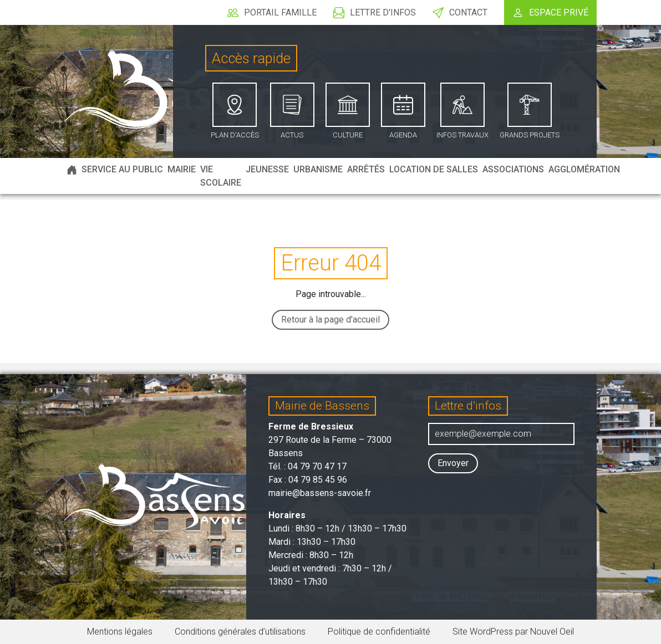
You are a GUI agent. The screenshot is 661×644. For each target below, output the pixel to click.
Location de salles (434, 169)
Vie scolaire (221, 176)
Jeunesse (267, 169)
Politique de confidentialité (379, 632)
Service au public (122, 169)
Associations (513, 169)
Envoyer (453, 463)
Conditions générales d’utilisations (240, 632)
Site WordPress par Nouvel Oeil (513, 632)
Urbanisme (318, 169)
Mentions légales (120, 632)
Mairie (182, 169)
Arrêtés (366, 169)
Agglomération (584, 169)
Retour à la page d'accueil (330, 320)
